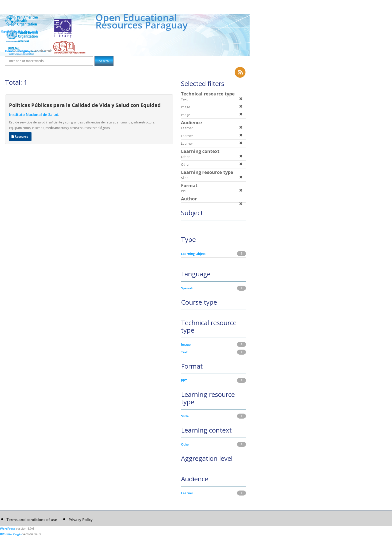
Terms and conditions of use (32, 520)
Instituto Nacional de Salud (34, 114)
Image (186, 344)
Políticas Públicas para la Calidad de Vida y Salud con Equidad (85, 105)
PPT (184, 380)
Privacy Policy (80, 520)
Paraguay (24, 51)
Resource (20, 137)
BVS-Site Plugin (11, 534)
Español (6, 31)
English (18, 31)
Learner (187, 493)
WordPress (8, 529)
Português (31, 31)
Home (9, 51)
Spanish (187, 288)
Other (185, 444)
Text (184, 352)
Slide (185, 416)
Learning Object (193, 254)
